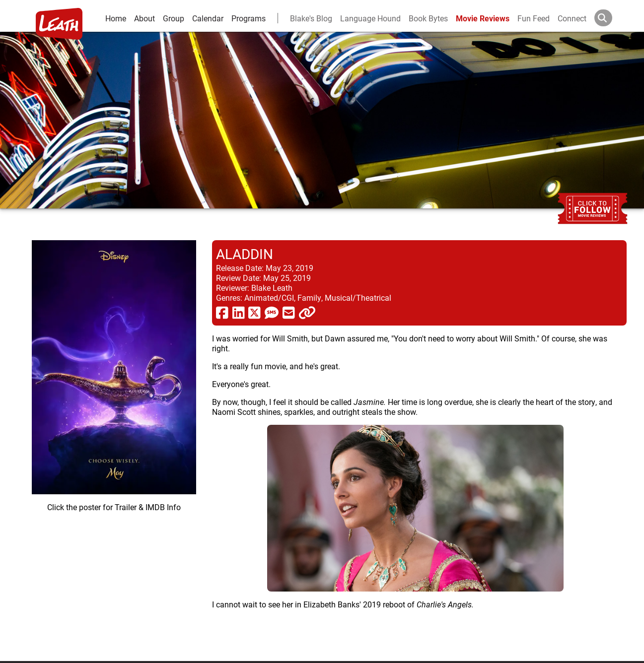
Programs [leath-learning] (249, 18)
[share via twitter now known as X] (254, 312)
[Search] (611, 18)
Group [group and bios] (174, 18)
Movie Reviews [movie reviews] (483, 18)
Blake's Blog (311, 18)
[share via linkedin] (239, 312)
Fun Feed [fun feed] (534, 18)
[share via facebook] (222, 312)
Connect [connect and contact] (572, 18)
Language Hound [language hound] (370, 18)
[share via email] (289, 312)
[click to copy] (307, 312)
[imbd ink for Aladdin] (114, 443)
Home (116, 18)
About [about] (144, 18)
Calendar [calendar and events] (208, 18)
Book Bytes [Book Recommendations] (428, 18)
